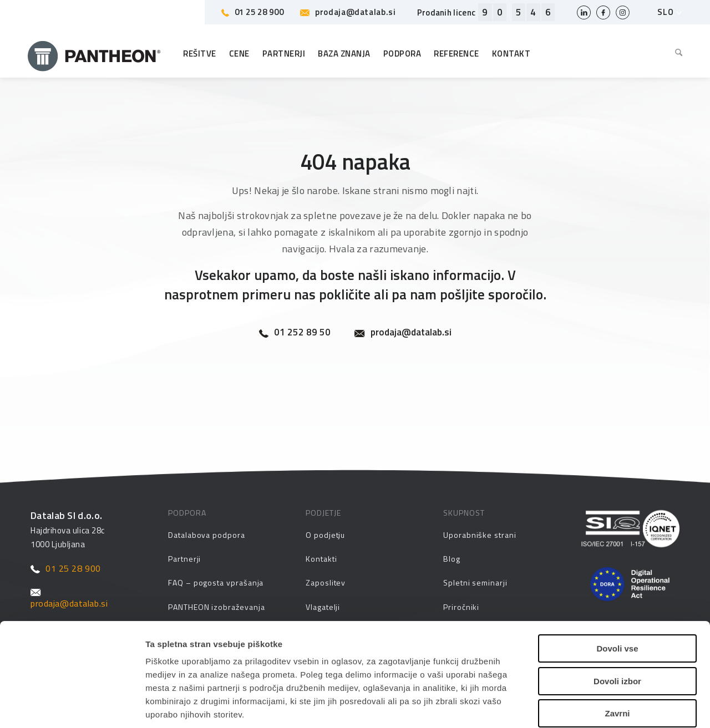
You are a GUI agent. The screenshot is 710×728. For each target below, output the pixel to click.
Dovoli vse (617, 581)
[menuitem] (676, 54)
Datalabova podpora (207, 535)
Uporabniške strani (480, 535)
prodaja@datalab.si (348, 12)
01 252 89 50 (295, 332)
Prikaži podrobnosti (573, 706)
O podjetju (325, 535)
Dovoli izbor (617, 614)
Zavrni (617, 646)
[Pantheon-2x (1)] (94, 54)
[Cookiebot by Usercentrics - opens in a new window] (72, 706)
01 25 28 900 (253, 12)
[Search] (676, 54)
